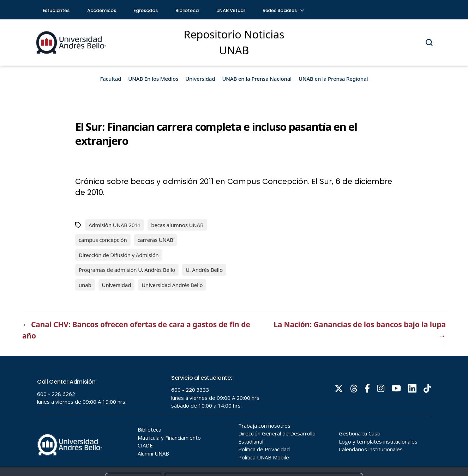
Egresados (146, 10)
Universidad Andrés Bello (172, 285)
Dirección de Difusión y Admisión (119, 255)
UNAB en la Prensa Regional (333, 79)
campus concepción (103, 240)
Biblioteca (187, 10)
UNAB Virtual (231, 10)
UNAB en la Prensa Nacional (257, 79)
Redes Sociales (283, 10)
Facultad (111, 79)
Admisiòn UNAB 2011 (115, 225)
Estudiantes (56, 10)
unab (85, 285)
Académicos (102, 10)
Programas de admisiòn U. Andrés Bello (127, 270)
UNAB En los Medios (153, 79)
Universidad (200, 79)
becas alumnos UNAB (177, 225)
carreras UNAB (155, 240)
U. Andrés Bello (204, 270)
